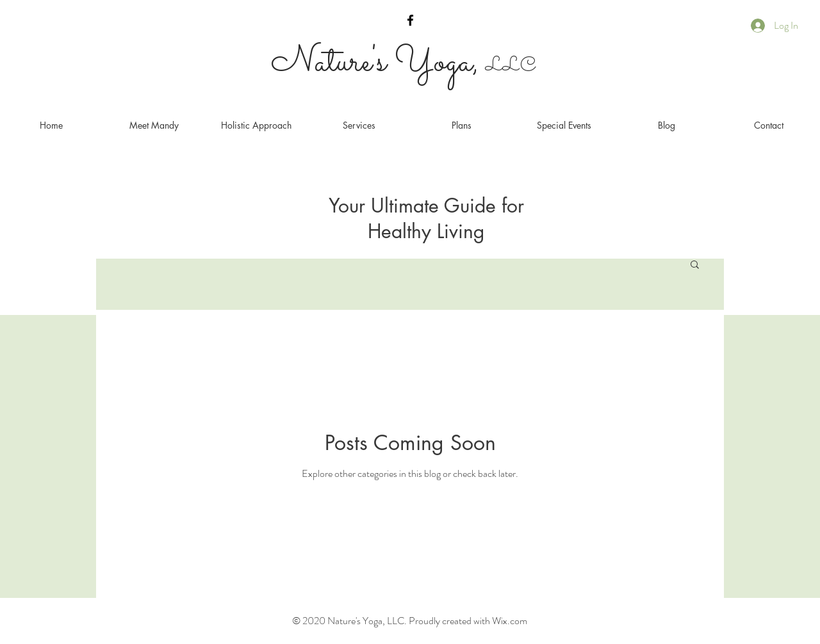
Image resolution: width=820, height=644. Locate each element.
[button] (695, 265)
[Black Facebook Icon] (410, 20)
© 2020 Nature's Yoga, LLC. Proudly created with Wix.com (410, 621)
